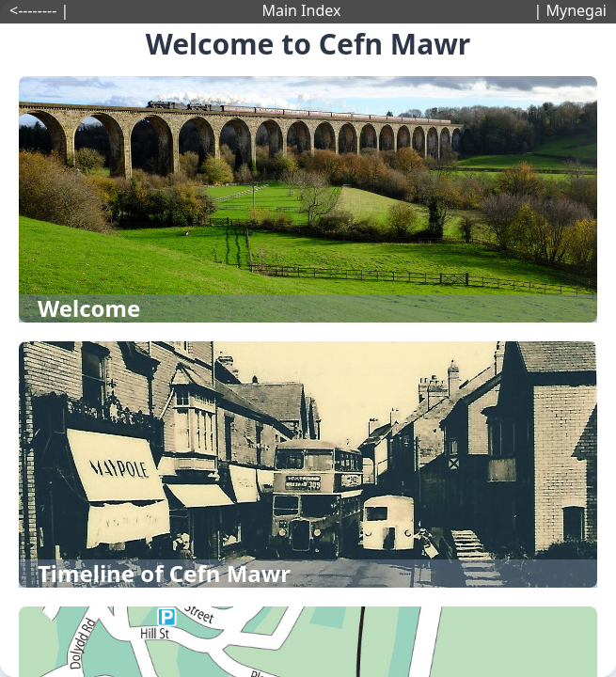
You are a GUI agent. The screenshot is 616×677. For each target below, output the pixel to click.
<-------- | (39, 10)
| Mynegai (570, 10)
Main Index (301, 10)
